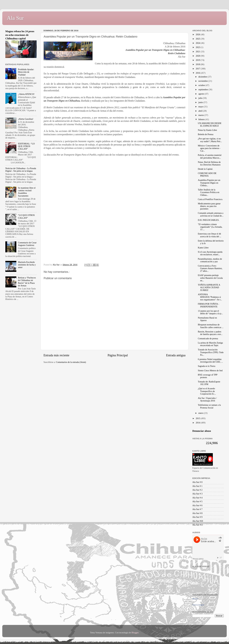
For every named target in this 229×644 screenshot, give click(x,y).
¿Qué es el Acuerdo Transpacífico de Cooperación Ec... (207, 391)
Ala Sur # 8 (197, 513)
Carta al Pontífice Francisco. (210, 199)
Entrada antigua (176, 355)
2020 (198, 56)
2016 (198, 73)
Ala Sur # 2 (197, 490)
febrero (202, 119)
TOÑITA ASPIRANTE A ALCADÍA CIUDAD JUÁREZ (209, 287)
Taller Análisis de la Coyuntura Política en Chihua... (209, 192)
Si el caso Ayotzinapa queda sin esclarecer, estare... (210, 253)
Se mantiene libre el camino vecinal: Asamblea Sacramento (27, 192)
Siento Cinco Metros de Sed (210, 370)
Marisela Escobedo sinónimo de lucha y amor (27, 265)
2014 (198, 423)
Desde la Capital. (205, 169)
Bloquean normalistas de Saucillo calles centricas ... (211, 326)
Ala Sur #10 (198, 521)
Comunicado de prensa (208, 338)
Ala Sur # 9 (197, 517)
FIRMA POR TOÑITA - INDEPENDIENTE (208, 305)
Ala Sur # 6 (197, 505)
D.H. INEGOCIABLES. (209, 220)
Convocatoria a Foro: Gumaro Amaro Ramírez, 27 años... (210, 268)
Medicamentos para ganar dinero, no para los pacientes (209, 206)
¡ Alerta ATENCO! (26, 94)
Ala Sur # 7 (197, 509)
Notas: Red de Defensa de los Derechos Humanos (209, 163)
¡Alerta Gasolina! (26, 119)
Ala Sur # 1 (197, 486)
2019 (198, 60)
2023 (198, 47)
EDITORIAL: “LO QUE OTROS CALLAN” (26, 146)
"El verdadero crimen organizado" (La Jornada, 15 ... (210, 227)
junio (201, 102)
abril (201, 111)
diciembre (203, 77)
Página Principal (118, 355)
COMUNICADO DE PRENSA (207, 174)
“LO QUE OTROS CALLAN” (26, 216)
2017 (198, 69)
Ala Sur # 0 (197, 482)
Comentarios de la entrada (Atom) (71, 362)
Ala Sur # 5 (197, 501)
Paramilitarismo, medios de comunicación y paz (210, 260)
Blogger (135, 633)
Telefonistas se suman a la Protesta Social (209, 406)
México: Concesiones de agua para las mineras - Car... (209, 148)
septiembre (204, 89)
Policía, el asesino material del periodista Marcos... (210, 156)
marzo (202, 115)
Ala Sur (15, 18)
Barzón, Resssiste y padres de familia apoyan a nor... (210, 333)
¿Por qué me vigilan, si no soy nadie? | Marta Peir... (210, 140)
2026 (198, 34)
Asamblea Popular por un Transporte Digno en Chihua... (209, 183)
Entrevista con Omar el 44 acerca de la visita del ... (210, 235)
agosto (202, 94)
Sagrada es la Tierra (207, 366)
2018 (198, 64)
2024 (198, 43)
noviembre (203, 81)
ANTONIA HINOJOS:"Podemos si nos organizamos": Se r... (210, 297)
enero (201, 413)
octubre (202, 85)
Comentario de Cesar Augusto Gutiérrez (27, 244)
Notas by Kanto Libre (207, 130)
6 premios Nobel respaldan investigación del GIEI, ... (210, 360)
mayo (201, 107)
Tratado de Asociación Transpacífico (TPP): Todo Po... (211, 352)
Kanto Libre (203, 248)
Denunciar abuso (202, 431)
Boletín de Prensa (206, 134)
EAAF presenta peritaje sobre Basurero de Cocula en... (210, 278)
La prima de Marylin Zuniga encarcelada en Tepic (210, 344)
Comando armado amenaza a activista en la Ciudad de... (211, 214)
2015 (198, 418)
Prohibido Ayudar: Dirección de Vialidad (26, 72)
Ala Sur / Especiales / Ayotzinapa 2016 (207, 399)
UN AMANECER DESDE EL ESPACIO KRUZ (210, 124)
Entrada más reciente (56, 355)
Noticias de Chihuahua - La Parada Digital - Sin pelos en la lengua (21, 170)
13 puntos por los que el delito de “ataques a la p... (210, 312)
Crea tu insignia (198, 605)
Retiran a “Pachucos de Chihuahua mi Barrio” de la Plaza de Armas (27, 282)
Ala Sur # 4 (197, 498)
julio (201, 98)
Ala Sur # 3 (197, 494)
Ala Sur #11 (198, 525)
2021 (198, 52)
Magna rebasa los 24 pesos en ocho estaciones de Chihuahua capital (20, 35)
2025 (198, 39)
